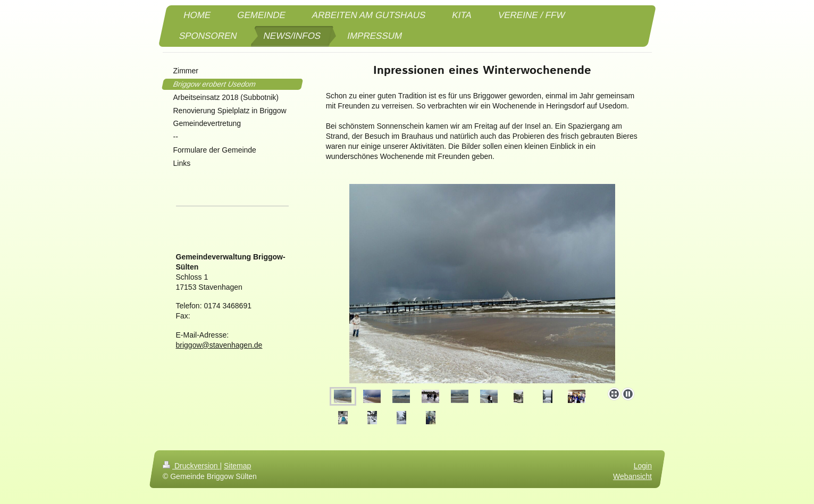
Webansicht (632, 476)
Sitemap (237, 466)
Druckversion (191, 466)
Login (642, 466)
